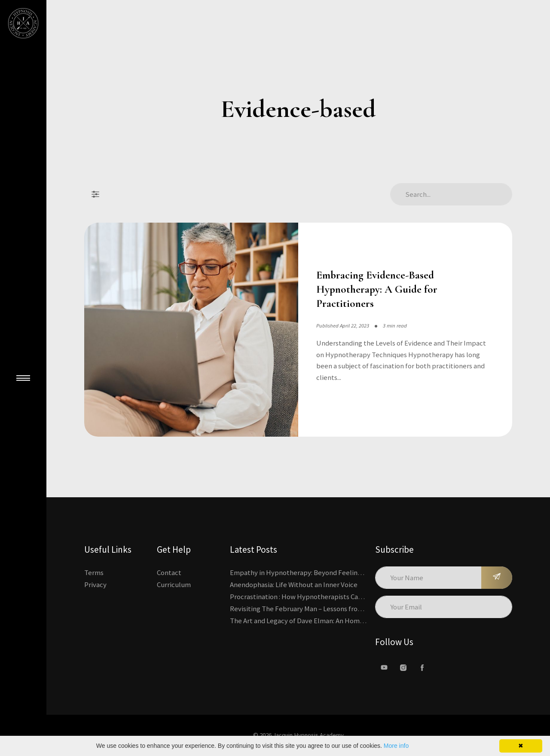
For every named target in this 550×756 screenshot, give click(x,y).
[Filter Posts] (95, 194)
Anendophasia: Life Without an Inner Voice (294, 585)
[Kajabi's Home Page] (23, 23)
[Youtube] (384, 667)
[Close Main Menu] (23, 378)
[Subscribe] (497, 578)
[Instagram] (403, 667)
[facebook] (422, 667)
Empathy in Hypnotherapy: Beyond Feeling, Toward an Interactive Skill (339, 572)
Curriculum (174, 585)
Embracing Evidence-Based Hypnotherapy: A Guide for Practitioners (377, 289)
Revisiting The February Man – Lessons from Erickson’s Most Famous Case (341, 609)
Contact (169, 572)
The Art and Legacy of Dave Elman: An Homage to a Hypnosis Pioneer (334, 621)
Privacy (95, 585)
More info (396, 746)
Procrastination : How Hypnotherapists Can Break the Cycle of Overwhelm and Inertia (360, 597)
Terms (94, 572)
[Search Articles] (451, 194)
